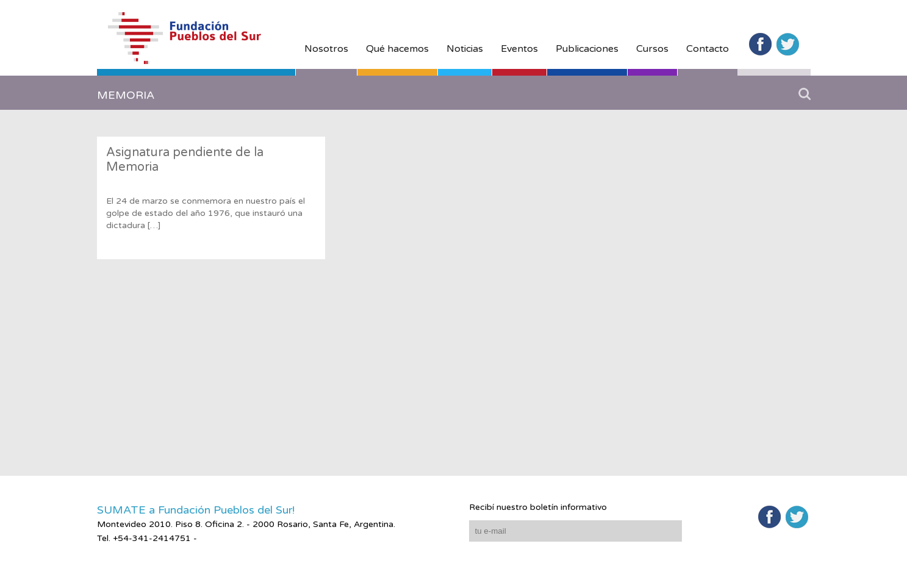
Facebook (760, 44)
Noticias (465, 49)
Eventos (519, 49)
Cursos (652, 49)
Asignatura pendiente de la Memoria (185, 160)
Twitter (788, 44)
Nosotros (326, 49)
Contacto (708, 49)
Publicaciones (587, 49)
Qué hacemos (397, 49)
